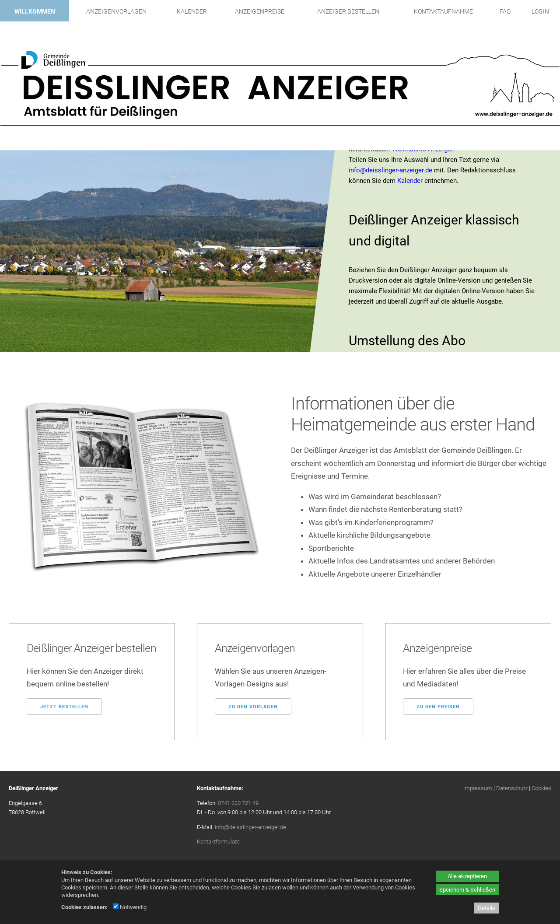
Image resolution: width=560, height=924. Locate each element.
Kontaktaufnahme (443, 11)
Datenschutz (512, 788)
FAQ (505, 11)
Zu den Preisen (438, 707)
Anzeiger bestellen (348, 11)
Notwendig (130, 907)
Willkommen (35, 11)
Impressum (478, 788)
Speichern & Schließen (467, 890)
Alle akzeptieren (467, 876)
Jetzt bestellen (64, 707)
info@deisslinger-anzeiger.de (390, 170)
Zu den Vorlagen (253, 707)
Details (486, 908)
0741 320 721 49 (238, 803)
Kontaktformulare (218, 842)
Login (540, 11)
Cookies (541, 788)
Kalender (192, 11)
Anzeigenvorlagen (116, 11)
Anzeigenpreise (260, 11)
